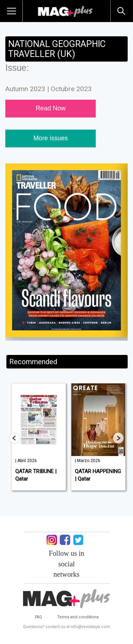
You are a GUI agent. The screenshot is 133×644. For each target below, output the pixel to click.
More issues (51, 138)
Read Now (51, 108)
